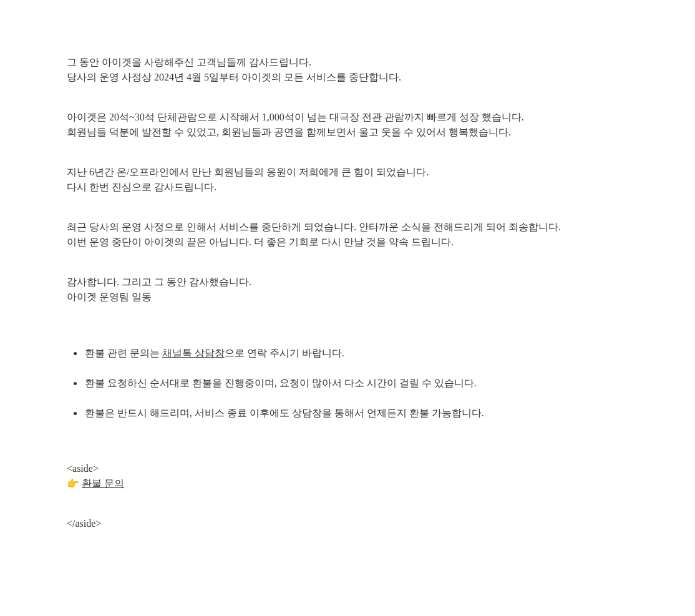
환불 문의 (103, 483)
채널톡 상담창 (193, 353)
